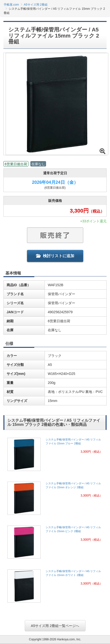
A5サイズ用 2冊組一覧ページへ (55, 626)
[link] (55, 456)
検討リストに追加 (55, 256)
